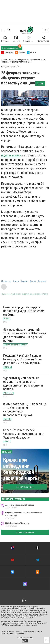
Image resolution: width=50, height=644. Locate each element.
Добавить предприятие (25, 532)
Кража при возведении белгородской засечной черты (21, 469)
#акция (33, 281)
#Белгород (6, 281)
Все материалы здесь (25, 487)
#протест (42, 281)
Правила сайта (20, 633)
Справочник (29, 39)
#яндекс (24, 281)
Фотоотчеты (43, 39)
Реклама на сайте (28, 631)
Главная (5, 39)
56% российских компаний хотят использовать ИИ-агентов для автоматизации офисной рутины (25, 335)
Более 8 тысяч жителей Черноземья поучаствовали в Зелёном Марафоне (23, 434)
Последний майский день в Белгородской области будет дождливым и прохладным (23, 359)
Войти (46, 30)
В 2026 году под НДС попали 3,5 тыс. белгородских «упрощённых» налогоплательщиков (25, 410)
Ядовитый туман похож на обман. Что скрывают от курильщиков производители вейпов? (23, 383)
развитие (30, 638)
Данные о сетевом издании (11, 631)
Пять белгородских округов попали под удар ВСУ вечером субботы (24, 311)
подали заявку (11, 155)
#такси (16, 281)
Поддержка (21, 638)
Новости (16, 39)
